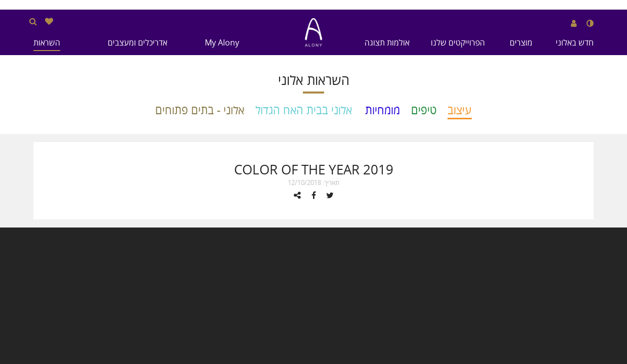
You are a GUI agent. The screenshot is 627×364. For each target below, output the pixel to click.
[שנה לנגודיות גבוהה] (590, 23)
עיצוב (460, 110)
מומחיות (383, 110)
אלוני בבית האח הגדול (304, 110)
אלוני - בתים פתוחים (200, 110)
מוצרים (521, 42)
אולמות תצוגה (387, 42)
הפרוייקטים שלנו (458, 42)
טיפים (424, 110)
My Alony (222, 42)
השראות (47, 42)
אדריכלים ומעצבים (138, 42)
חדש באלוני (575, 42)
